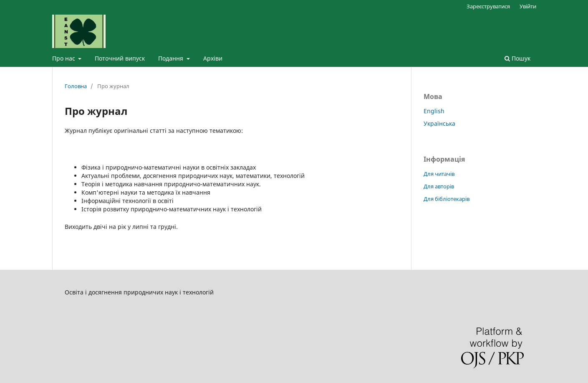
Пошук (517, 58)
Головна (76, 86)
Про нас (64, 58)
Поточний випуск (120, 58)
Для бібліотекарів (447, 199)
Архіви (213, 58)
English (434, 111)
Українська (439, 123)
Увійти (528, 6)
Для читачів (439, 174)
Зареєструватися (488, 6)
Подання (172, 58)
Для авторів (439, 186)
